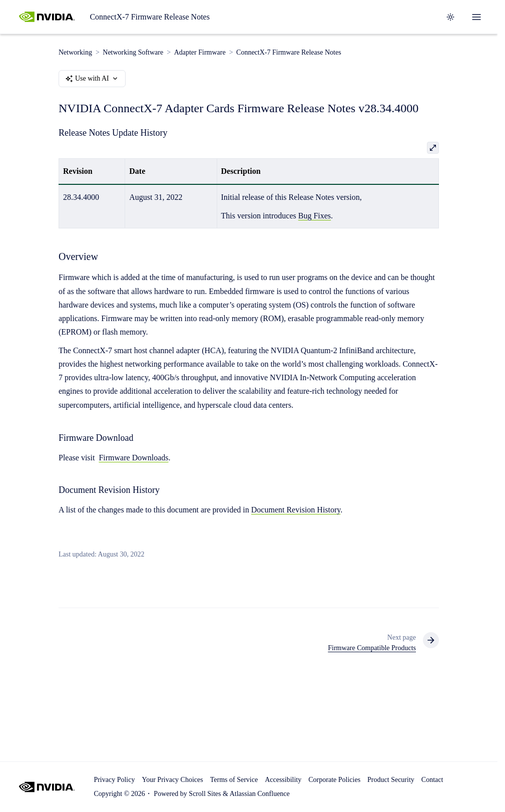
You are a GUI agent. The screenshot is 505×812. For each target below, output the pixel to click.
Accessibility (283, 780)
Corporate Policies (334, 780)
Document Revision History (296, 510)
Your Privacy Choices (172, 780)
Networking (75, 52)
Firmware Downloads (133, 458)
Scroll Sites (205, 794)
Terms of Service (234, 780)
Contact (432, 780)
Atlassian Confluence (260, 794)
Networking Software (133, 52)
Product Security (391, 780)
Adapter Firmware (200, 52)
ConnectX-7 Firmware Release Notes (149, 17)
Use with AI (92, 79)
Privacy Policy (114, 780)
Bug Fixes (315, 216)
